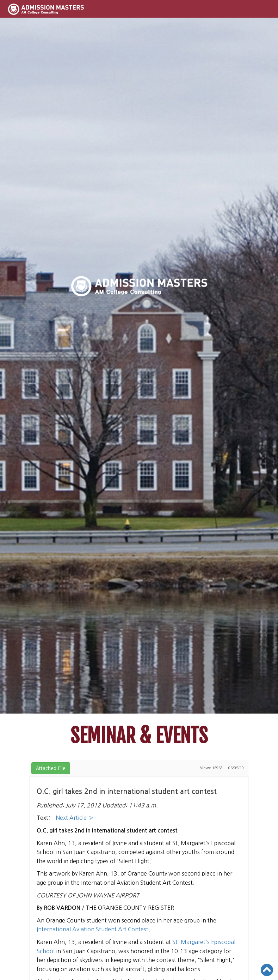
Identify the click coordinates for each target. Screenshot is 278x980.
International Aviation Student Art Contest (92, 929)
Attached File (51, 768)
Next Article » (75, 818)
